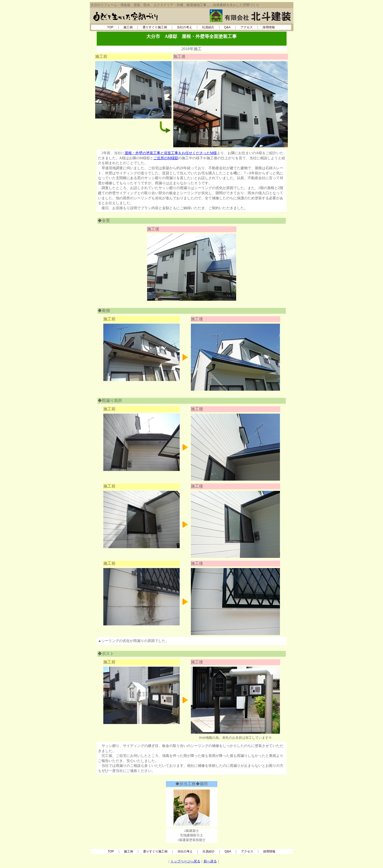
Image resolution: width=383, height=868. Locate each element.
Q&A (227, 27)
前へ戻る (210, 861)
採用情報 (269, 27)
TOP (110, 27)
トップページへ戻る (185, 861)
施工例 (128, 27)
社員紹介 (208, 27)
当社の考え (185, 27)
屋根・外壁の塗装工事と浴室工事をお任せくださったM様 (171, 153)
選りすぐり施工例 (155, 27)
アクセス (247, 27)
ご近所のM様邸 (166, 158)
